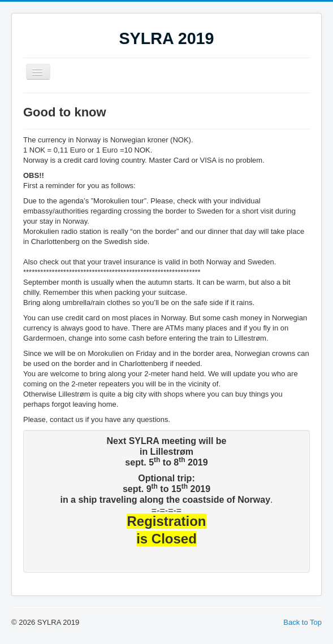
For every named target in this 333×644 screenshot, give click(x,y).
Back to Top (302, 622)
